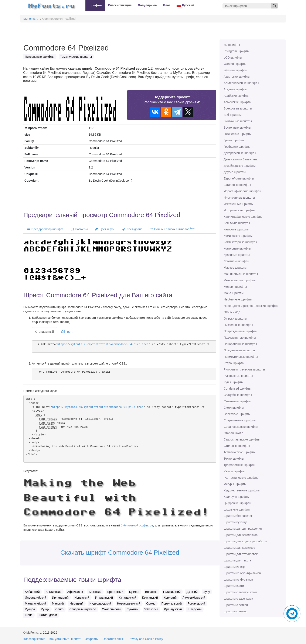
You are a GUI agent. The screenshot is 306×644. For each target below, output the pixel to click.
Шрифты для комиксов (239, 548)
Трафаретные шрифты (239, 465)
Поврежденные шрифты (241, 331)
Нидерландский (100, 603)
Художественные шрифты (242, 490)
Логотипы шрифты (237, 261)
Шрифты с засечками (238, 599)
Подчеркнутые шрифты (240, 338)
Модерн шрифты (235, 287)
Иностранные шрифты (239, 198)
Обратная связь (113, 639)
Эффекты (92, 639)
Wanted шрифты (235, 64)
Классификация (120, 5)
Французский (173, 609)
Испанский (82, 598)
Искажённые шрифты (239, 204)
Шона (29, 615)
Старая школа (234, 433)
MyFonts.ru (31, 19)
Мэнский (58, 603)
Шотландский (48, 615)
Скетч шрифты (234, 408)
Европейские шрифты (239, 178)
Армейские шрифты (238, 102)
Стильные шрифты (237, 446)
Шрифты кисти (234, 586)
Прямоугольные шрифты (241, 357)
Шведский (195, 609)
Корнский (170, 598)
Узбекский (151, 609)
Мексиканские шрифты (240, 280)
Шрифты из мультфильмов (242, 573)
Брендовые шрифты (238, 108)
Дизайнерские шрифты (240, 166)
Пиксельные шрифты (238, 325)
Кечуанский (150, 598)
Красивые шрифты (237, 255)
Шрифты (95, 5)
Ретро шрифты (234, 363)
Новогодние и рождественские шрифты (251, 306)
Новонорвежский (129, 603)
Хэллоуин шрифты (237, 497)
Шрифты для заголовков (241, 535)
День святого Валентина (241, 159)
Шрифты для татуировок (241, 554)
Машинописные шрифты (241, 274)
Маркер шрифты (235, 268)
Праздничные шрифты (239, 350)
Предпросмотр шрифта (45, 229)
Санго (59, 609)
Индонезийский (35, 598)
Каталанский (127, 598)
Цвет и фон (105, 229)
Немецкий (77, 603)
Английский (53, 592)
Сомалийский (111, 609)
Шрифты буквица (236, 522)
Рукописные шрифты (238, 376)
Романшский (196, 603)
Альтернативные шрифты (241, 83)
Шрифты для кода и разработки (246, 541)
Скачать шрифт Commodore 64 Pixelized (120, 552)
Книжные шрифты (236, 229)
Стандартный (45, 332)
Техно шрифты (234, 459)
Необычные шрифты (238, 299)
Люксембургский (194, 598)
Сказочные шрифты (237, 401)
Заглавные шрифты (237, 185)
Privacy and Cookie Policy (146, 639)
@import (67, 332)
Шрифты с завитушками (240, 592)
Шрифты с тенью (235, 611)
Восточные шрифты (237, 128)
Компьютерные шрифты (240, 242)
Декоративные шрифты (240, 153)
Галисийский (172, 592)
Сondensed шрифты (238, 389)
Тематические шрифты (240, 452)
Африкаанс (75, 592)
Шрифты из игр (234, 567)
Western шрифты (235, 70)
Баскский (95, 592)
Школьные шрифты (237, 509)
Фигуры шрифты (235, 484)
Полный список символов (172, 229)
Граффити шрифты (237, 147)
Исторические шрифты (240, 210)
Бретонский (115, 592)
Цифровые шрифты (237, 503)
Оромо (151, 603)
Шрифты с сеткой (236, 605)
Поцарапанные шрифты (240, 344)
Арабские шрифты (237, 96)
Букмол (134, 592)
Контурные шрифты (237, 248)
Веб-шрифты (233, 115)
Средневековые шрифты (241, 427)
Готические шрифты (238, 134)
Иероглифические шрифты (242, 191)
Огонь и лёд (232, 312)
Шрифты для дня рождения (243, 529)
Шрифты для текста (237, 560)
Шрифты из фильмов (238, 579)
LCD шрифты (233, 58)
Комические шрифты (238, 236)
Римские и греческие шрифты (244, 369)
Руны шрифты (234, 382)
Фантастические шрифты (241, 478)
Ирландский (60, 598)
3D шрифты (232, 45)
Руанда (30, 609)
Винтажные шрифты (238, 121)
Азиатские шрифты (237, 77)
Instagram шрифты (237, 51)
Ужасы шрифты (234, 471)
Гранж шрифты (234, 140)
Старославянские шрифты (242, 439)
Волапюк (151, 592)
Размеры (79, 229)
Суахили (132, 609)
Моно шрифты (234, 293)
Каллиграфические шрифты (243, 217)
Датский (192, 592)
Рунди (45, 609)
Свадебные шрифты (238, 395)
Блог (167, 5)
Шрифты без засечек (238, 516)
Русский (185, 5)
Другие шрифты (235, 172)
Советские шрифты (237, 414)
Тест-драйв (132, 229)
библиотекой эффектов (137, 525)
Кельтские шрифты (237, 223)
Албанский (32, 592)
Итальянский (104, 598)
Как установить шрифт (65, 639)
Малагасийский (35, 603)
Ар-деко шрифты (235, 89)
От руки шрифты (235, 318)
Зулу (207, 592)
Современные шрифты (240, 420)
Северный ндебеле (83, 609)
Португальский (171, 603)
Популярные (147, 5)
